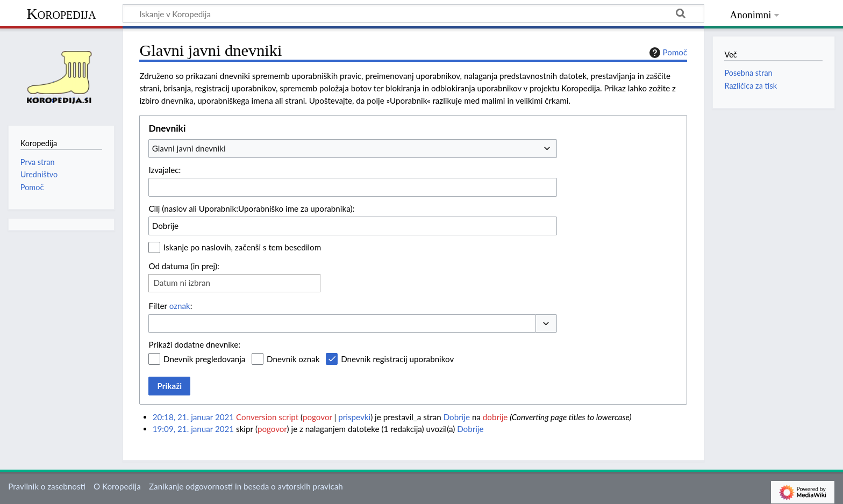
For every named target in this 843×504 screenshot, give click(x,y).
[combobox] (353, 148)
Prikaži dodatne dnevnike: (194, 344)
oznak (180, 306)
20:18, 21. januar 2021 (193, 417)
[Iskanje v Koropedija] (413, 13)
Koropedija (61, 14)
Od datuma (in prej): (184, 266)
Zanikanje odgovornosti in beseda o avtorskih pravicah (246, 486)
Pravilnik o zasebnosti (47, 486)
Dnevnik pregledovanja (204, 359)
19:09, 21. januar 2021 (193, 429)
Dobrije (457, 417)
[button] (546, 324)
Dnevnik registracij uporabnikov (397, 359)
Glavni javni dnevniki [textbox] (189, 148)
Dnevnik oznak (293, 359)
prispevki (354, 417)
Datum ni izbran (182, 283)
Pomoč (667, 53)
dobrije (495, 417)
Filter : (170, 306)
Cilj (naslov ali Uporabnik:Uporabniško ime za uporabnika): (251, 208)
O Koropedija (117, 486)
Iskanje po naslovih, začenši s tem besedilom (242, 247)
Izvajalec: (165, 170)
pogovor (317, 417)
